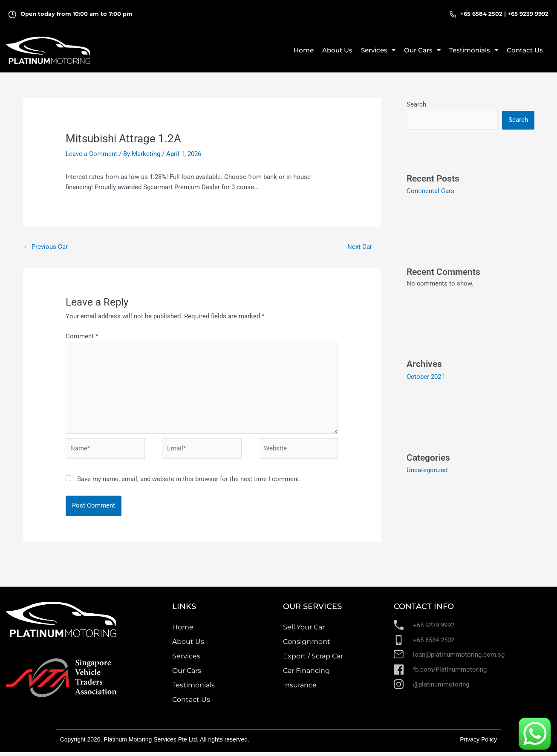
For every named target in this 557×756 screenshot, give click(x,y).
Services (186, 660)
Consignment (307, 645)
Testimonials (193, 689)
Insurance (300, 689)
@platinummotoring (441, 688)
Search (416, 104)
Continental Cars (430, 191)
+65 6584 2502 (481, 14)
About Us (337, 50)
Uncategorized (427, 470)
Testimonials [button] (474, 50)
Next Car (364, 247)
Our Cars (187, 674)
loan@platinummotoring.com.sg (459, 658)
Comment (82, 337)
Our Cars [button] (422, 50)
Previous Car (46, 247)
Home (304, 50)
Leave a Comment (91, 154)
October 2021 (426, 376)
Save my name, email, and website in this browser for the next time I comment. (189, 483)
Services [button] (378, 50)
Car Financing (306, 674)
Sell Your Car (304, 631)
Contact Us (525, 50)
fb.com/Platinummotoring (450, 673)
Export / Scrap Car (313, 660)
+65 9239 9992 (528, 14)
